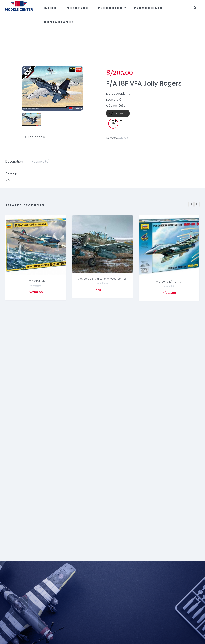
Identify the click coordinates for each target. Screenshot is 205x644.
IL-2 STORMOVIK (36, 281)
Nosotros (77, 8)
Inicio (50, 8)
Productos (111, 8)
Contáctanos (59, 22)
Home (152, 41)
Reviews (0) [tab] (41, 161)
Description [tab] (14, 161)
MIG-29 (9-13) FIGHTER (169, 282)
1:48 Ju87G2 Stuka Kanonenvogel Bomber (102, 279)
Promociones (148, 8)
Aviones (164, 41)
